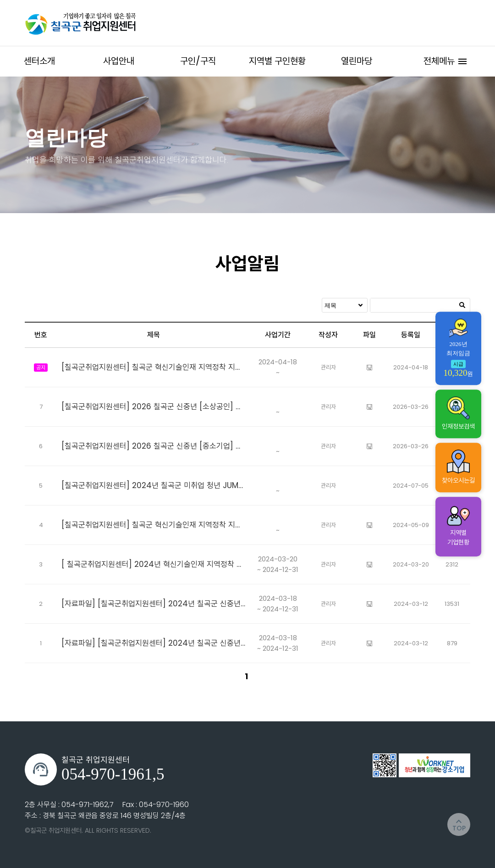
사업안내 (119, 61)
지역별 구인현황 (277, 61)
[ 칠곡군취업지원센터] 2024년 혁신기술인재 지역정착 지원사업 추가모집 (154, 564)
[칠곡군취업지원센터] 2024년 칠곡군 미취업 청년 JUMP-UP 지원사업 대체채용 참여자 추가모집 (154, 485)
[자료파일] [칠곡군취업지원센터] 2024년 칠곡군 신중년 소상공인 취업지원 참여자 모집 (154, 604)
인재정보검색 (458, 414)
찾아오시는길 (458, 467)
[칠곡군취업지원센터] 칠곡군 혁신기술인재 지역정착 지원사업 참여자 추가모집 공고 (154, 367)
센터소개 (39, 61)
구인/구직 (198, 61)
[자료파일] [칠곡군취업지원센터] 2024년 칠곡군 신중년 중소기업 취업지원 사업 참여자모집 (154, 643)
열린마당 (357, 61)
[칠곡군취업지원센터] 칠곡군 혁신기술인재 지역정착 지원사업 (154, 525)
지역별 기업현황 (458, 526)
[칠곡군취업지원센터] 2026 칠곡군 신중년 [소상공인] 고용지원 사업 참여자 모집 (154, 407)
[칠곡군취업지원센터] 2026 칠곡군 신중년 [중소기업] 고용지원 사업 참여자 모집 (154, 446)
